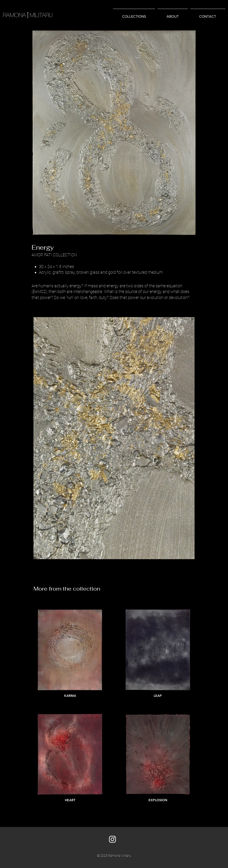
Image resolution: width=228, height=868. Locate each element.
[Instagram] (113, 839)
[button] (134, 14)
